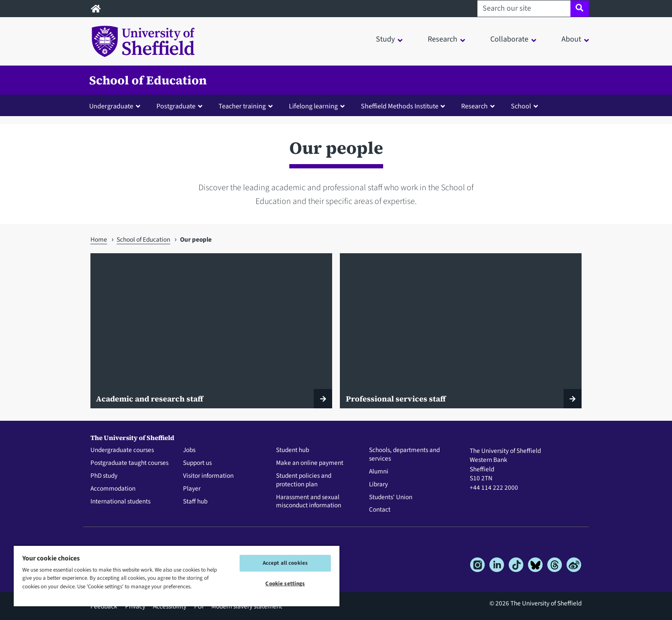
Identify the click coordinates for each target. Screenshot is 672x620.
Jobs (189, 450)
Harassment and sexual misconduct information (309, 502)
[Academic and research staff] (211, 331)
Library (378, 485)
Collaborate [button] (509, 39)
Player (192, 489)
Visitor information (208, 476)
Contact (380, 510)
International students (120, 502)
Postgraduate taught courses (129, 463)
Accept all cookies (285, 563)
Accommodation (113, 489)
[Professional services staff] (461, 331)
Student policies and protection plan (304, 480)
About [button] (571, 39)
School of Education (148, 80)
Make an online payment (310, 463)
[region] (177, 576)
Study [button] (385, 39)
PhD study (104, 476)
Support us (197, 463)
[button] (117, 106)
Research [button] (442, 39)
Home (99, 240)
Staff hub (195, 502)
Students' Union (391, 497)
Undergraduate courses (122, 450)
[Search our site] (524, 9)
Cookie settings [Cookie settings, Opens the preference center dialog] (285, 584)
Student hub (292, 450)
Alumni (379, 472)
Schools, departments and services (404, 455)
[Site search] (580, 9)
